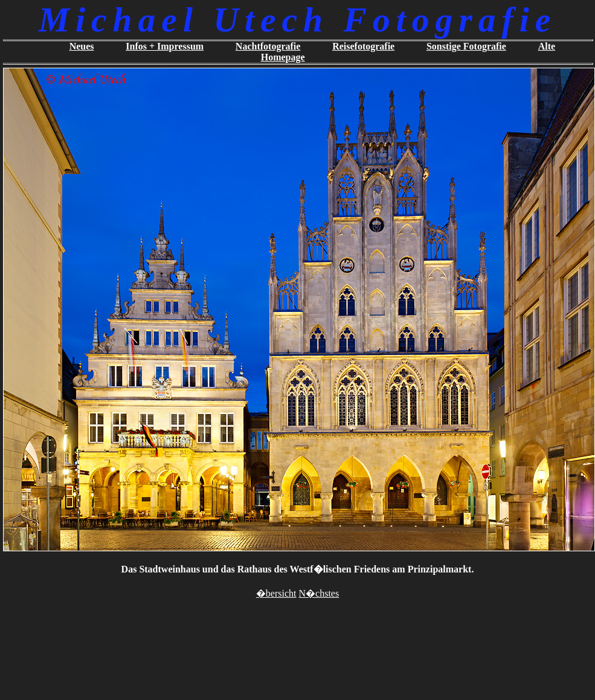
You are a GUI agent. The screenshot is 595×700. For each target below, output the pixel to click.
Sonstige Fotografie (466, 46)
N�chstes (319, 593)
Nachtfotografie (268, 46)
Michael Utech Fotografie (297, 20)
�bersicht (276, 593)
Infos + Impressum (165, 46)
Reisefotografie (363, 46)
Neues (82, 46)
